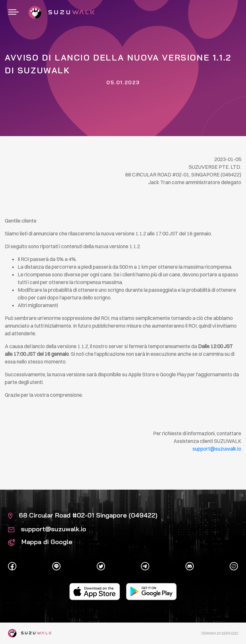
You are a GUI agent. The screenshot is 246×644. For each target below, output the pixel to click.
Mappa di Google (40, 542)
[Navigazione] (13, 12)
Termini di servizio (219, 633)
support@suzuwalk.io (47, 529)
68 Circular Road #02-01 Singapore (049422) (83, 515)
